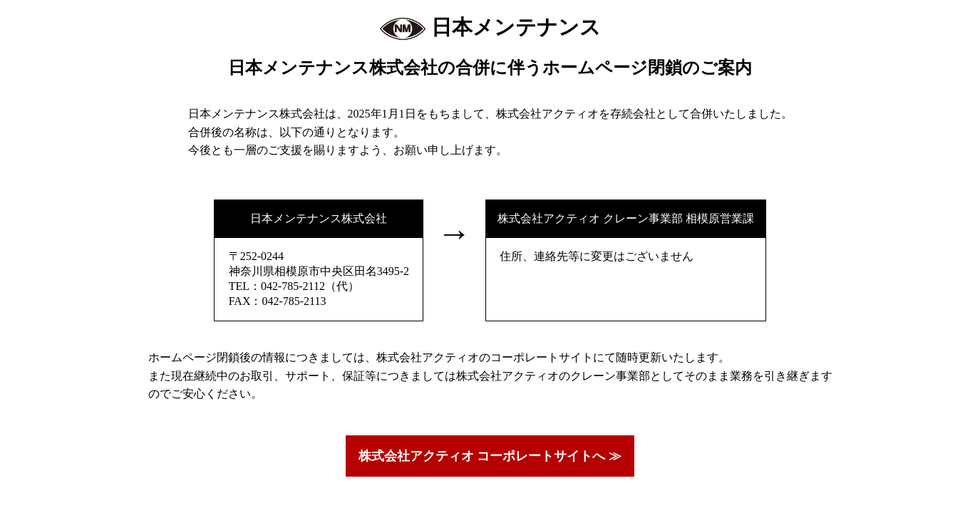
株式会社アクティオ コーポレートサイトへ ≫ (490, 456)
